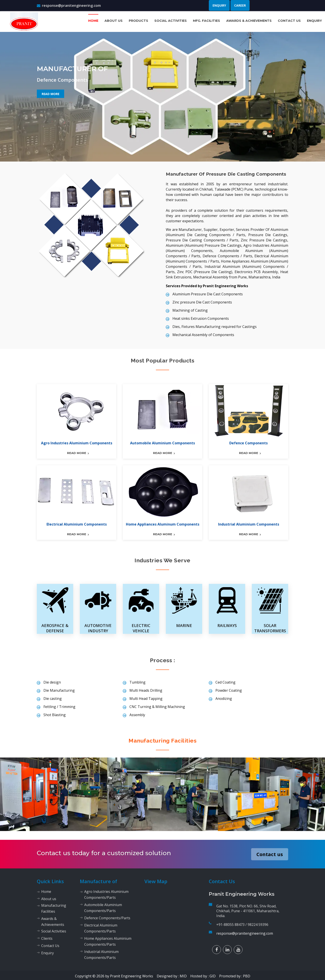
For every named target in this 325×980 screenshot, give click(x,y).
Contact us (270, 854)
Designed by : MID (173, 976)
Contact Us (289, 21)
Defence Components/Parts (107, 918)
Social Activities (171, 21)
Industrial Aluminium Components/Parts (101, 954)
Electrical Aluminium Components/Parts (101, 928)
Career (240, 5)
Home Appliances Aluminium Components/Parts (108, 941)
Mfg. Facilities (206, 21)
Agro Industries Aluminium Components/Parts (106, 894)
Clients (47, 938)
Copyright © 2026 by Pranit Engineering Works (114, 976)
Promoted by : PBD (235, 976)
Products (138, 21)
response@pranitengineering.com (69, 6)
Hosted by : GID (204, 976)
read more (77, 453)
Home (93, 21)
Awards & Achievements (249, 21)
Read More (50, 94)
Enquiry (219, 5)
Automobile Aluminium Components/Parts (103, 907)
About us (114, 21)
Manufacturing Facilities (162, 741)
